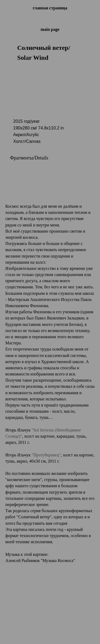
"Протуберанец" (46, 455)
